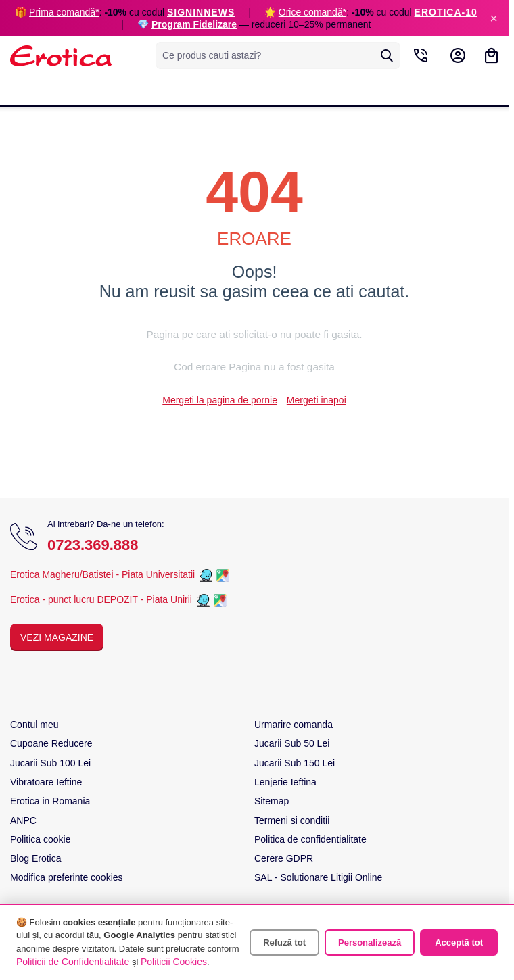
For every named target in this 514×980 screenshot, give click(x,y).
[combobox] (278, 55)
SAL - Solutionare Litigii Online (318, 877)
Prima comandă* (64, 12)
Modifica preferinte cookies (67, 877)
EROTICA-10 (446, 12)
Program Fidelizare (194, 24)
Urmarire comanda (294, 725)
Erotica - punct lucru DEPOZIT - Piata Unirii (102, 599)
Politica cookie (41, 839)
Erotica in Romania (50, 801)
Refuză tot (284, 942)
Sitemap (272, 801)
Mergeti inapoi (317, 400)
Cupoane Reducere (51, 743)
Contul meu (34, 725)
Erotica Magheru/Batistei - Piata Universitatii (102, 574)
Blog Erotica (36, 858)
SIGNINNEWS (201, 12)
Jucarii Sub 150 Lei (295, 763)
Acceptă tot (459, 942)
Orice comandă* (312, 12)
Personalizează (370, 942)
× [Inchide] (494, 18)
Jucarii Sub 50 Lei (292, 743)
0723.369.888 (93, 545)
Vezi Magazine (57, 637)
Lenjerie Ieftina (285, 782)
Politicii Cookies (174, 962)
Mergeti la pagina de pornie (220, 400)
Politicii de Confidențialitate (73, 962)
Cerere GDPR (284, 858)
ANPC (23, 820)
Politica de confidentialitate (310, 839)
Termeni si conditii (292, 820)
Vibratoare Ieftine (46, 782)
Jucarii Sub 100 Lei (50, 763)
